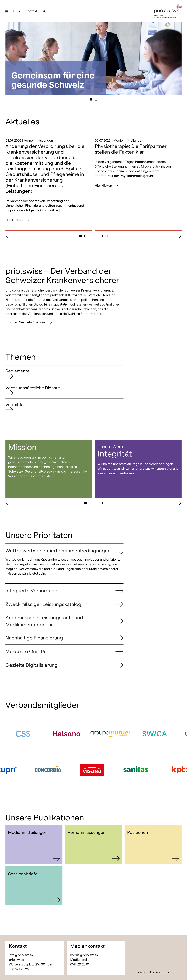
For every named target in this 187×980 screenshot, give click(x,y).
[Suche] (44, 11)
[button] (17, 11)
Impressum (139, 972)
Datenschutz (160, 972)
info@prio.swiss (21, 955)
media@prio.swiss (84, 955)
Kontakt (31, 11)
